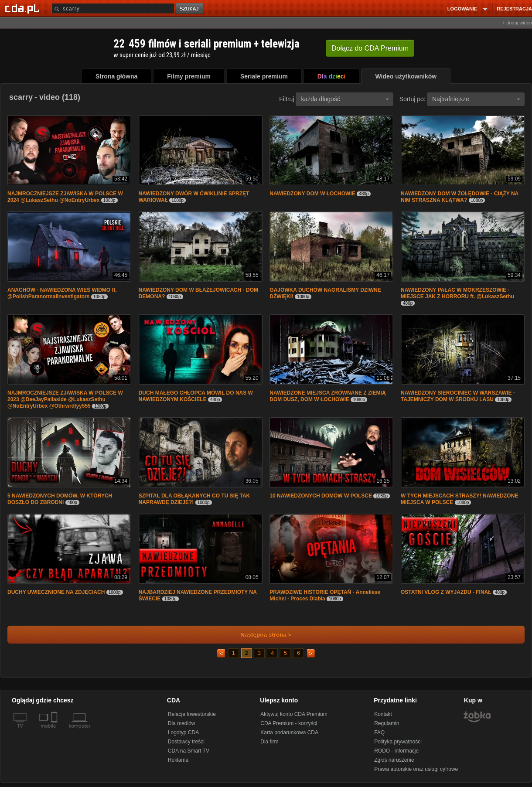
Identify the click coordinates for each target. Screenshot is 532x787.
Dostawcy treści (186, 742)
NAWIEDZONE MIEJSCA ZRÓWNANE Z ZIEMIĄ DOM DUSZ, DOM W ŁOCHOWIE (327, 396)
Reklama (178, 760)
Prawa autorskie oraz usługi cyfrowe (416, 769)
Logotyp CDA (183, 732)
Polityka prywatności (398, 742)
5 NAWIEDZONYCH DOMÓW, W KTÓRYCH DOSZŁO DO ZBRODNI (60, 499)
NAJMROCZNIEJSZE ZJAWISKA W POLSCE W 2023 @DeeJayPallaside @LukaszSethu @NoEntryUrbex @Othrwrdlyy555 (65, 399)
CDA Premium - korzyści (289, 723)
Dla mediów (182, 723)
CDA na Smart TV (189, 751)
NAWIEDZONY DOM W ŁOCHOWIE (312, 194)
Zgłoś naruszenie (394, 760)
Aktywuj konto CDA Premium (294, 714)
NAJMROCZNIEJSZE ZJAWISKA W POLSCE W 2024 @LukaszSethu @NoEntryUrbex (65, 197)
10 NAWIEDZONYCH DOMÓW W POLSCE (321, 496)
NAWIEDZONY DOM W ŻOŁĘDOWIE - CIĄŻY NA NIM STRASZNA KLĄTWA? (460, 197)
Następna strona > (260, 635)
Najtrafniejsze (476, 99)
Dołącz (370, 48)
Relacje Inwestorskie (192, 714)
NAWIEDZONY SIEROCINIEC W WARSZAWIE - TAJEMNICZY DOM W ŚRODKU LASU (458, 396)
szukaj (190, 9)
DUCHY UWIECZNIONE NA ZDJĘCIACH (57, 592)
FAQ (379, 732)
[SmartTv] (55, 731)
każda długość (345, 99)
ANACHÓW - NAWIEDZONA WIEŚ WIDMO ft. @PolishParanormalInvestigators (62, 293)
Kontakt (383, 714)
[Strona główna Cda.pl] (24, 8)
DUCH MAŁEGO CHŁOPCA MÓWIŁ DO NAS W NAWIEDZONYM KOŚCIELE (196, 396)
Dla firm (269, 742)
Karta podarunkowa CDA (289, 732)
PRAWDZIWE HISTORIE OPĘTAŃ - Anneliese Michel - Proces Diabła (325, 595)
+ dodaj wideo (517, 23)
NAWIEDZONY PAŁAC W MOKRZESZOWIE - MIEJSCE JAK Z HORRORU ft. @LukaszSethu (457, 293)
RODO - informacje (396, 751)
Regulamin (387, 723)
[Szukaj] (113, 9)
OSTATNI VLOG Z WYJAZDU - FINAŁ (446, 592)
